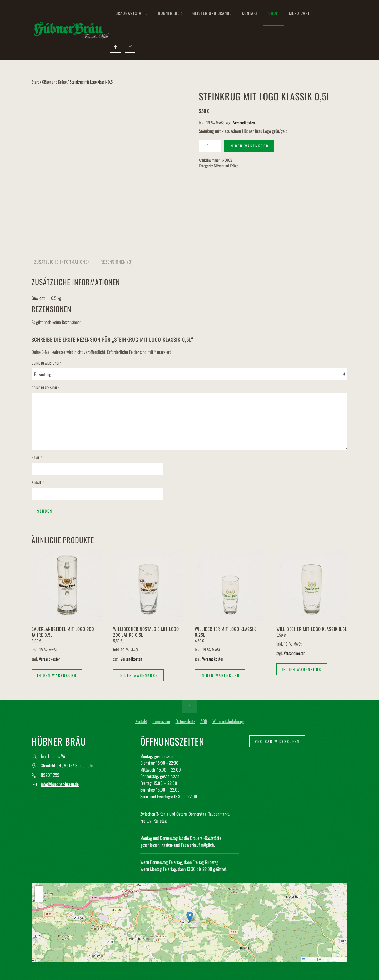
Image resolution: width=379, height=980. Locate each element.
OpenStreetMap (334, 959)
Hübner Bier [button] (170, 13)
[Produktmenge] (210, 146)
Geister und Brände (212, 13)
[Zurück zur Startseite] (71, 30)
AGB (204, 721)
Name (37, 458)
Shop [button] (273, 13)
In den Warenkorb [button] (57, 675)
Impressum (161, 721)
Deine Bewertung (47, 363)
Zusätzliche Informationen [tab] (62, 262)
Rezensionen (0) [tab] (117, 262)
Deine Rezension (46, 388)
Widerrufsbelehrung (228, 721)
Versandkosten (244, 122)
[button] (189, 706)
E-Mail (38, 483)
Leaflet (309, 959)
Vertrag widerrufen (277, 741)
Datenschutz (185, 721)
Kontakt (250, 13)
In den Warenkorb (249, 146)
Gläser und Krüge (54, 82)
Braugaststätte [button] (131, 13)
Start (35, 82)
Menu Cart (299, 13)
